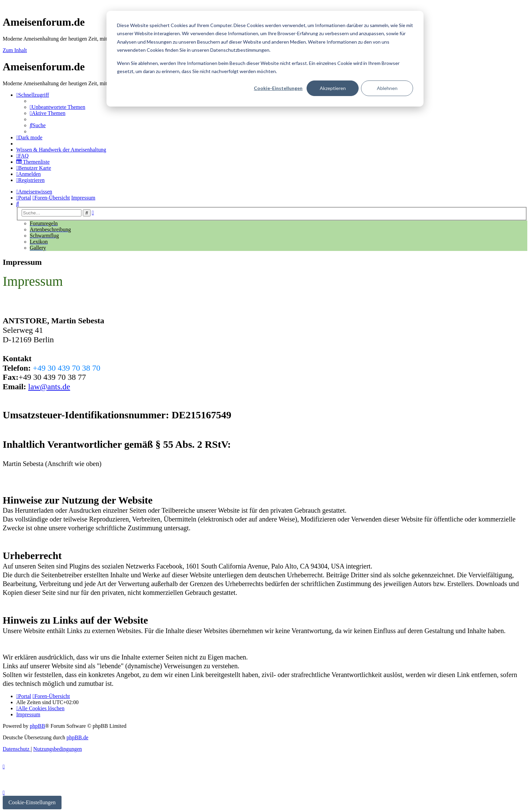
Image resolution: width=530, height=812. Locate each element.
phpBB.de (77, 737)
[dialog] (265, 59)
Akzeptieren (333, 88)
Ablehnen (387, 88)
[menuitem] (57, 107)
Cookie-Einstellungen (278, 88)
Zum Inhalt (15, 50)
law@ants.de (49, 387)
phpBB (37, 726)
